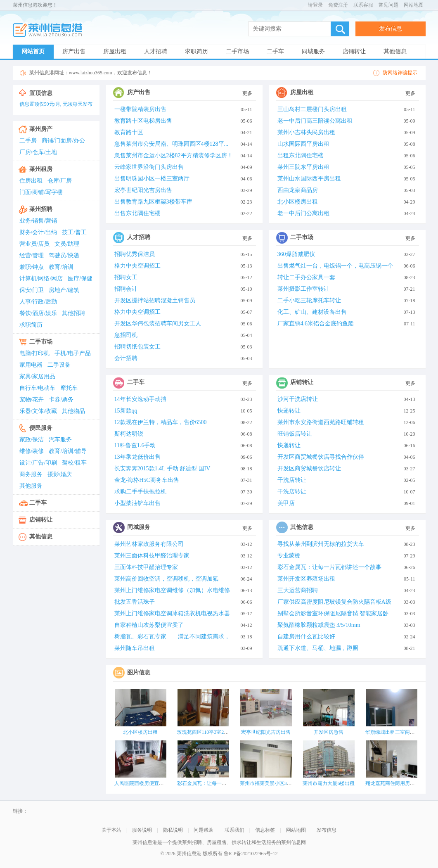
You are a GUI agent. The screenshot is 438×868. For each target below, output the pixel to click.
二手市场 (237, 51)
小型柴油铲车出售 (137, 503)
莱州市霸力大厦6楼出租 (329, 783)
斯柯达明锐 (129, 434)
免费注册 (338, 5)
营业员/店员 (35, 244)
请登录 (315, 5)
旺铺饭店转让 (295, 434)
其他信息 (395, 51)
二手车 (275, 51)
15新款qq (126, 411)
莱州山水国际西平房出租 (309, 179)
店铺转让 (354, 51)
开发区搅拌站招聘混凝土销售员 (155, 300)
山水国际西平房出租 (303, 144)
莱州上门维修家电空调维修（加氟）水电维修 (172, 590)
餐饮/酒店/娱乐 (38, 313)
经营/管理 (32, 255)
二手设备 (59, 365)
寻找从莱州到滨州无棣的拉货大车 (321, 544)
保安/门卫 (32, 290)
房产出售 (74, 51)
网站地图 (414, 5)
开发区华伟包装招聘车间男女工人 (158, 324)
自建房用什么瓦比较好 (306, 637)
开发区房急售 (329, 732)
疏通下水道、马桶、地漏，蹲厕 (318, 648)
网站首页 (33, 51)
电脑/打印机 (35, 353)
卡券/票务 (61, 400)
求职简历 (197, 51)
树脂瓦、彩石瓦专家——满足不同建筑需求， (172, 637)
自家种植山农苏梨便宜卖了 (149, 625)
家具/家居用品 (38, 376)
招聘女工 (126, 277)
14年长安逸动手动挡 (140, 399)
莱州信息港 (50, 30)
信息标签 (265, 830)
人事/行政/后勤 (38, 302)
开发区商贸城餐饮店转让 (309, 468)
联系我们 (234, 830)
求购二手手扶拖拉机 (140, 492)
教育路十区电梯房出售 (143, 121)
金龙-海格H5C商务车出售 (147, 480)
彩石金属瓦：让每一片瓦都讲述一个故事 (329, 567)
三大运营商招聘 (298, 590)
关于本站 (111, 830)
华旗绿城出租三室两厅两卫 (395, 732)
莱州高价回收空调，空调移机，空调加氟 (166, 579)
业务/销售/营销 (38, 221)
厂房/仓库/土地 (38, 152)
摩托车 (69, 388)
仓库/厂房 (60, 181)
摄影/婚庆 (60, 474)
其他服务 (31, 486)
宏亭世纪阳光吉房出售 (143, 190)
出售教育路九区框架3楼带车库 (153, 202)
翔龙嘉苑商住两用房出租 (393, 783)
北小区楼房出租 (298, 202)
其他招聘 (73, 313)
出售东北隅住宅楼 (137, 213)
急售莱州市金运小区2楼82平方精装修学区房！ (174, 155)
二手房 (28, 141)
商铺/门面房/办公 (64, 141)
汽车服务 (60, 440)
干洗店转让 (292, 480)
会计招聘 (126, 358)
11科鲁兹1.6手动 (135, 445)
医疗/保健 (80, 279)
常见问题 (388, 5)
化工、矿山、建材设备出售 (312, 312)
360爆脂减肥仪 (296, 254)
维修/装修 (32, 451)
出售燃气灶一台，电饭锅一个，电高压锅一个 (335, 266)
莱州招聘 (41, 209)
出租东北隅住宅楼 (301, 155)
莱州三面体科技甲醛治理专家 (152, 556)
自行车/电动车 (38, 388)
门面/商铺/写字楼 (41, 192)
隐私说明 (173, 830)
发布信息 (391, 29)
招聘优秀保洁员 (135, 254)
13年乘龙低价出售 (137, 457)
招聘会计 (126, 289)
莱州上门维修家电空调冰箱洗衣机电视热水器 (172, 613)
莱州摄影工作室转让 (303, 289)
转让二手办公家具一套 (306, 277)
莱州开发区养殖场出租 (306, 579)
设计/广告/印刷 (38, 463)
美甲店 (286, 503)
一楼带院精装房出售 (140, 109)
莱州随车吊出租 (135, 648)
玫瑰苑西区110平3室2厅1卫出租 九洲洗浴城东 (227, 732)
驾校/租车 (74, 463)
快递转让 (289, 411)
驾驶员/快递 (64, 255)
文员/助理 (67, 244)
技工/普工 (74, 232)
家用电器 (31, 365)
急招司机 (126, 335)
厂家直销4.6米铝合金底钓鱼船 (316, 324)
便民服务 (41, 428)
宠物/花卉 (32, 400)
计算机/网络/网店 (41, 279)
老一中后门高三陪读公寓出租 (315, 121)
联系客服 (363, 5)
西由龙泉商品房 (298, 190)
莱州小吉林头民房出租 (306, 132)
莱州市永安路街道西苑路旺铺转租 (321, 422)
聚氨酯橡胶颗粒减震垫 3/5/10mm (319, 625)
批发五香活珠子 (135, 602)
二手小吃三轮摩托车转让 (309, 300)
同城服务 (313, 51)
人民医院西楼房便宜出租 (142, 783)
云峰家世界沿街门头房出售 (149, 167)
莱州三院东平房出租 (303, 167)
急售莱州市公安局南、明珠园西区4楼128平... (172, 144)
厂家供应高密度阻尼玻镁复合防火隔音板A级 (334, 602)
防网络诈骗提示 (400, 73)
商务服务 (31, 474)
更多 (247, 93)
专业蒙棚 (289, 556)
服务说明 (142, 830)
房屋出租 (115, 51)
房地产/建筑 (64, 290)
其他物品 (73, 411)
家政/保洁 (32, 440)
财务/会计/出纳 (38, 232)
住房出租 (31, 181)
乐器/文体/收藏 (38, 411)
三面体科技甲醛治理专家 (146, 567)
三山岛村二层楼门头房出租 (312, 109)
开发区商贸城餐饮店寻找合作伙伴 (321, 457)
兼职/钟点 (32, 267)
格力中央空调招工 (137, 266)
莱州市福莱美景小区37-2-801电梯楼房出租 (286, 783)
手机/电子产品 (73, 353)
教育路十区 (129, 132)
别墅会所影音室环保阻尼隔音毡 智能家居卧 (333, 613)
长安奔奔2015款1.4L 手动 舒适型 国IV (162, 468)
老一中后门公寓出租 (303, 213)
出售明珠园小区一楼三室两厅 (152, 179)
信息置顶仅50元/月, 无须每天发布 (56, 104)
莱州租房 (41, 169)
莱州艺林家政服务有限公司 (149, 544)
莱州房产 (41, 129)
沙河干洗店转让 (298, 399)
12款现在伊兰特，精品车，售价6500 (161, 422)
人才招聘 (156, 51)
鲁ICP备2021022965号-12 (251, 854)
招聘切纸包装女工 (137, 347)
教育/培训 (61, 267)
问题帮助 (204, 830)
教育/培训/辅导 (68, 451)
